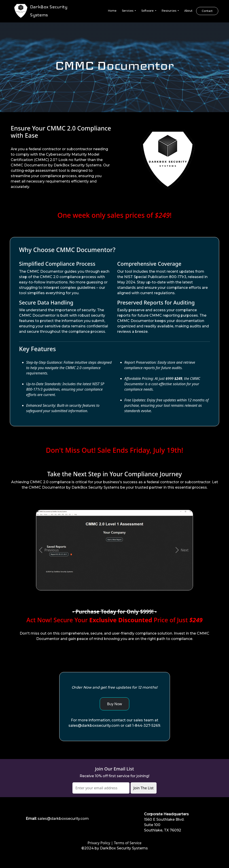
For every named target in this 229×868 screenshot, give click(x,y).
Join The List (144, 788)
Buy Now (115, 704)
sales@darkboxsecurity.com (63, 819)
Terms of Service (128, 843)
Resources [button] (169, 11)
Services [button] (128, 11)
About (188, 11)
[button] (48, 550)
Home (112, 11)
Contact (207, 11)
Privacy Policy (99, 843)
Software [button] (148, 11)
